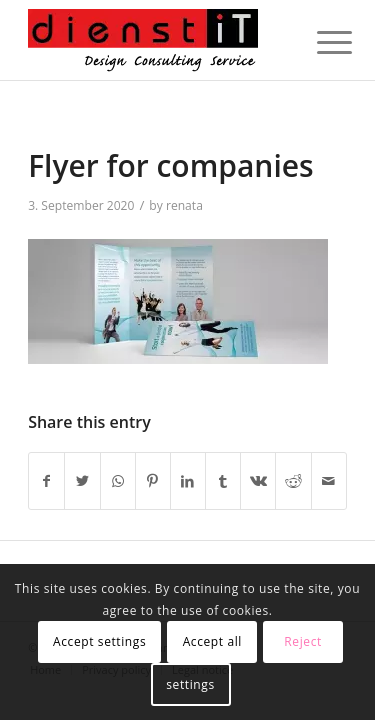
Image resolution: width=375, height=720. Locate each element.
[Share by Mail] (329, 481)
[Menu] (319, 42)
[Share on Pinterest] (153, 481)
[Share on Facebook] (46, 481)
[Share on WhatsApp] (118, 481)
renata (184, 205)
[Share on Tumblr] (223, 481)
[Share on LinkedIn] (188, 481)
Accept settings (99, 641)
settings (190, 684)
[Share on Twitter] (82, 481)
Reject (303, 641)
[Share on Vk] (258, 481)
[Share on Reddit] (293, 481)
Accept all (212, 641)
